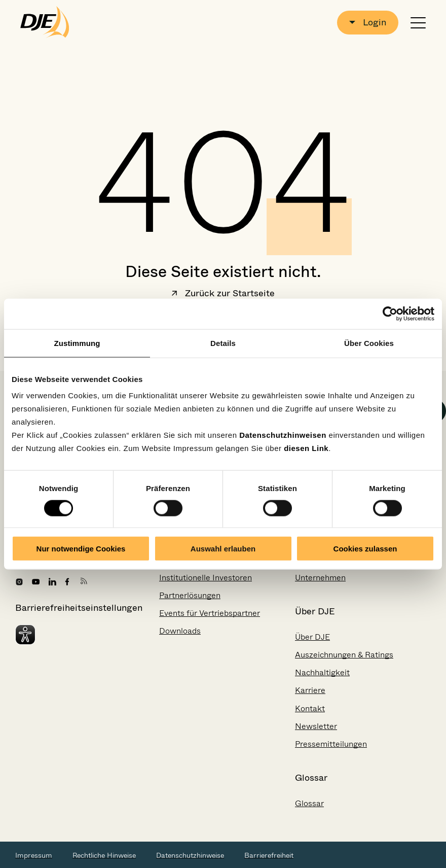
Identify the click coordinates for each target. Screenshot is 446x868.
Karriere (310, 690)
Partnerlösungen (190, 595)
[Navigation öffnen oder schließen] (418, 23)
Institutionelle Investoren (206, 578)
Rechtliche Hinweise (104, 855)
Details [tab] (223, 343)
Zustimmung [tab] (77, 343)
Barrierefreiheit (269, 855)
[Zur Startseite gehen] (45, 22)
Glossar (309, 803)
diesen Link (306, 448)
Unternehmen (320, 578)
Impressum (34, 855)
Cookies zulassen (365, 549)
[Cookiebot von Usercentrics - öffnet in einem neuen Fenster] (390, 314)
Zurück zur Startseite (223, 294)
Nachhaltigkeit (322, 672)
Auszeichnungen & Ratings (344, 655)
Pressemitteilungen (331, 744)
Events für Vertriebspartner (210, 613)
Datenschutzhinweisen (283, 435)
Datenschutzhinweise (190, 855)
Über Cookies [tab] (369, 343)
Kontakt (310, 708)
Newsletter (316, 726)
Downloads (180, 631)
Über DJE (312, 637)
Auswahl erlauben (223, 549)
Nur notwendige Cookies (81, 549)
